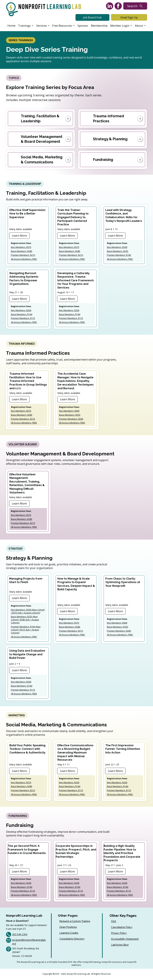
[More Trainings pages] (33, 25)
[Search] (135, 6)
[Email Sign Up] (129, 17)
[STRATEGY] (16, 549)
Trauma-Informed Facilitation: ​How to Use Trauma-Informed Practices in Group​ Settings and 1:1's (28, 381)
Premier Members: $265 (71, 419)
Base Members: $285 (22, 251)
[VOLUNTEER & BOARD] (23, 445)
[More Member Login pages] (131, 25)
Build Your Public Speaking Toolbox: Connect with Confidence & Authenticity (27, 750)
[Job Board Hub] (92, 17)
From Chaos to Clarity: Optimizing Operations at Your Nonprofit (123, 583)
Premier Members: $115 (23, 319)
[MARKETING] (17, 716)
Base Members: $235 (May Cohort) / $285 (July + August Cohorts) (25, 620)
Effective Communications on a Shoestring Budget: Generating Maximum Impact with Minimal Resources (75, 754)
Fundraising (103, 160)
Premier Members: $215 (23, 255)
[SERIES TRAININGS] (21, 40)
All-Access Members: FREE (24, 259)
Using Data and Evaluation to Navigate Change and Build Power (27, 655)
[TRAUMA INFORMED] (22, 344)
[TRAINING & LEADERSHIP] (25, 184)
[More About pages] (145, 25)
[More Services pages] (49, 25)
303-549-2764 (20, 936)
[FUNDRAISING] (18, 817)
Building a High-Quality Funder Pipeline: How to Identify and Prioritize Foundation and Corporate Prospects (122, 854)
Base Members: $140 (22, 315)
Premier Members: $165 (119, 255)
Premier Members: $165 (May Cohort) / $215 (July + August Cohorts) (26, 630)
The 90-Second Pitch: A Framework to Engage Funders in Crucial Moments (27, 851)
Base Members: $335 (70, 415)
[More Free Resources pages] (74, 25)
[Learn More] (19, 236)
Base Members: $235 (118, 251)
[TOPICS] (14, 78)
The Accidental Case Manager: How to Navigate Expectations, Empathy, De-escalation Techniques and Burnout (75, 381)
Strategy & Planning (110, 139)
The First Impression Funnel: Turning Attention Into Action (123, 750)
